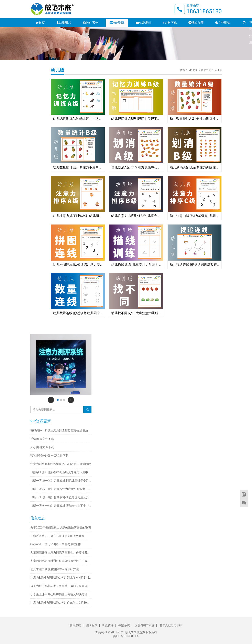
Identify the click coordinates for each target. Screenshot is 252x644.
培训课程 (64, 23)
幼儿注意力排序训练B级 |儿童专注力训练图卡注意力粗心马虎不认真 (136, 216)
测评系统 (75, 625)
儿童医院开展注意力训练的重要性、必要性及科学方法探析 (61, 553)
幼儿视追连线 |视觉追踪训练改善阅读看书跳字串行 (195, 265)
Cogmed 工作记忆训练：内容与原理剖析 (56, 544)
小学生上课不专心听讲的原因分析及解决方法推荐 (61, 594)
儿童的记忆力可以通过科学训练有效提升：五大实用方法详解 (61, 561)
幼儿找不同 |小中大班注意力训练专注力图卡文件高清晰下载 (136, 313)
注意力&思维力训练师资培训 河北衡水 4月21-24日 (61, 578)
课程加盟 (196, 23)
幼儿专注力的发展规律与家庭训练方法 (55, 569)
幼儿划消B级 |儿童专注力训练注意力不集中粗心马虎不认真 (195, 167)
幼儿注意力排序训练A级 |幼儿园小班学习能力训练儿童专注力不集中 (78, 216)
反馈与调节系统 (144, 625)
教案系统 (124, 625)
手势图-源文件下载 (42, 439)
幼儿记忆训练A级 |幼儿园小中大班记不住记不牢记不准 (78, 119)
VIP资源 (117, 23)
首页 (40, 23)
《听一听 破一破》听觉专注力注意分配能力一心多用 (61, 489)
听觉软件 (108, 625)
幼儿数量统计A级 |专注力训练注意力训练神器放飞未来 (195, 119)
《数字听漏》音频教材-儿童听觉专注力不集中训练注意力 (61, 472)
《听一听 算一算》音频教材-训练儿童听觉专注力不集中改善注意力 (61, 481)
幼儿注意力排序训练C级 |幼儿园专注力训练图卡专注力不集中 (195, 216)
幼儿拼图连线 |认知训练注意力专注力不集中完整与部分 (78, 265)
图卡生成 (92, 625)
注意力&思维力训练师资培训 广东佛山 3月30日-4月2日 (61, 603)
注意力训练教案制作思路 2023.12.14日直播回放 (61, 464)
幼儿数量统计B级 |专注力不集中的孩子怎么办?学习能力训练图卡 (78, 167)
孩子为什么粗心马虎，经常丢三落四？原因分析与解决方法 (61, 586)
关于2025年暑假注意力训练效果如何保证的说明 (61, 527)
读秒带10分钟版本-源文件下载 (50, 456)
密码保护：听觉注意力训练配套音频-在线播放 (59, 430)
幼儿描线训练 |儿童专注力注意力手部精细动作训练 (136, 265)
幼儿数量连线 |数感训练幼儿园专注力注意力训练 (78, 313)
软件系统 (91, 23)
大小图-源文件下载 (42, 447)
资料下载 (170, 23)
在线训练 (223, 23)
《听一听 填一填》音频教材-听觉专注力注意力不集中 (61, 497)
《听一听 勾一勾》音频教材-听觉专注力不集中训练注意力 (61, 506)
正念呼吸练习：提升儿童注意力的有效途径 (57, 536)
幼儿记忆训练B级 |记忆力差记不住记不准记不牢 (136, 119)
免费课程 (143, 23)
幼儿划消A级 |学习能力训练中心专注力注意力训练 (136, 167)
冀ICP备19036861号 (126, 636)
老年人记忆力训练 (171, 625)
